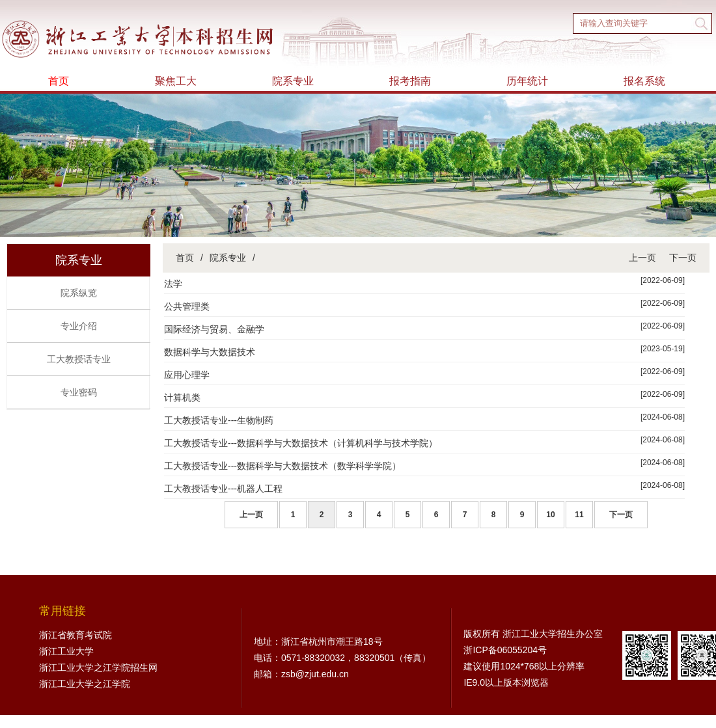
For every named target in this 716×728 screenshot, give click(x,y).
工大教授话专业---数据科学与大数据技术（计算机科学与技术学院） (301, 443)
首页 (59, 81)
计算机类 (182, 398)
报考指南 (410, 81)
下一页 (683, 258)
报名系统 (644, 81)
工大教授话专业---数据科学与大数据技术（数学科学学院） (282, 466)
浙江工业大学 (66, 651)
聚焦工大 (176, 81)
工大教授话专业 (79, 359)
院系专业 (293, 81)
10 (550, 515)
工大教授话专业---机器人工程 (223, 489)
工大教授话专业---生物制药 (219, 420)
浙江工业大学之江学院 (85, 684)
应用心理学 (187, 375)
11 (579, 515)
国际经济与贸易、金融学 (214, 329)
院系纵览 (79, 293)
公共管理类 (187, 306)
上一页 (642, 258)
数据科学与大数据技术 (210, 352)
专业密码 (79, 392)
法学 (173, 284)
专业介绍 (79, 326)
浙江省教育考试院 (76, 635)
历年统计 (527, 81)
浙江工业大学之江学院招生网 (98, 667)
